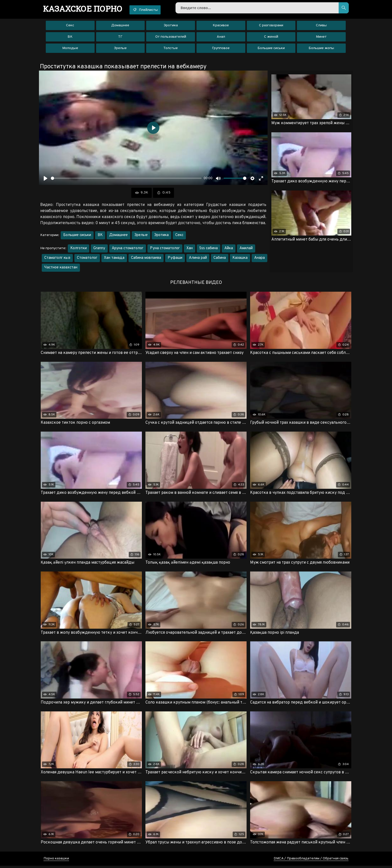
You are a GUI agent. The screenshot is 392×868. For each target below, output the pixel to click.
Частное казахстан (61, 269)
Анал (221, 38)
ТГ (120, 38)
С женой (271, 38)
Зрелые (120, 49)
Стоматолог (87, 259)
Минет (321, 38)
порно (84, 9)
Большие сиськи (271, 49)
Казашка (240, 259)
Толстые (171, 49)
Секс (70, 26)
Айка (229, 249)
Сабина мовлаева (146, 259)
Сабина (220, 259)
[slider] (126, 179)
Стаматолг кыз (57, 259)
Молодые (70, 49)
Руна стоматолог (165, 249)
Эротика (171, 26)
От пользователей (171, 38)
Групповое (221, 49)
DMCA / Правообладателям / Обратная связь (311, 861)
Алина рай (198, 259)
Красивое (221, 26)
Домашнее (120, 26)
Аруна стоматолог (128, 249)
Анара (259, 259)
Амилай (246, 249)
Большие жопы (321, 49)
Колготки (79, 249)
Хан (190, 249)
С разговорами (271, 26)
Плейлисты (150, 10)
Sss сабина (209, 249)
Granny (99, 249)
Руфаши (175, 259)
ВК (70, 38)
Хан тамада (114, 259)
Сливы (321, 26)
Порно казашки (56, 861)
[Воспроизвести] (46, 179)
